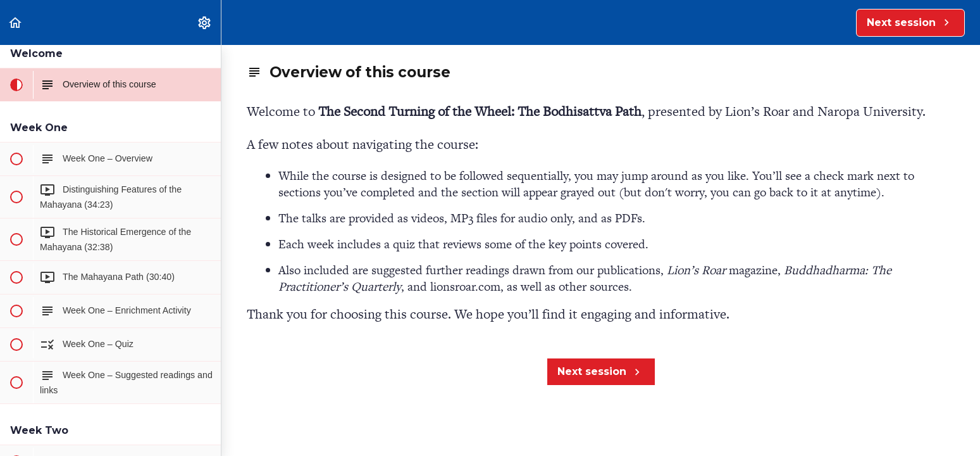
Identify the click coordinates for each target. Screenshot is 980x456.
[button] (16, 22)
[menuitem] (205, 22)
